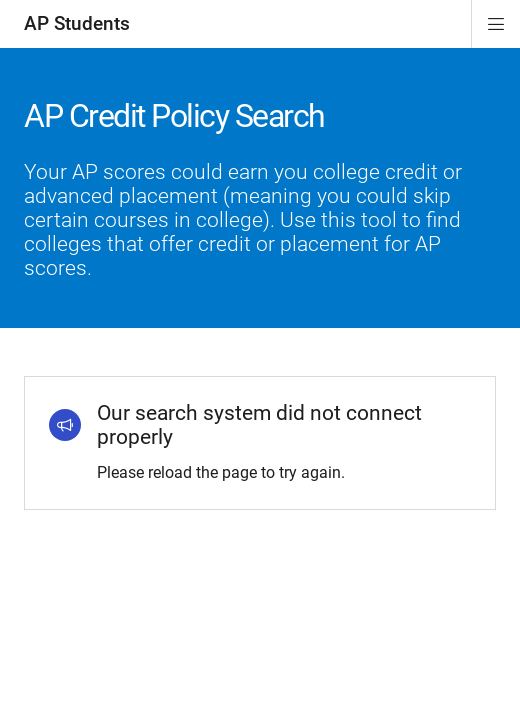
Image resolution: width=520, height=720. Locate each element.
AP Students (77, 23)
